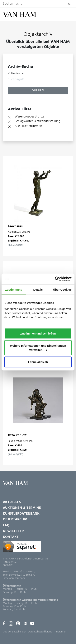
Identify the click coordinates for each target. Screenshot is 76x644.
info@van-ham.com (14, 578)
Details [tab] (38, 289)
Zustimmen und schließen (38, 333)
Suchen (69, 4)
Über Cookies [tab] (62, 289)
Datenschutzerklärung (40, 632)
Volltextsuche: (16, 74)
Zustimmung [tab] (14, 289)
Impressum (61, 632)
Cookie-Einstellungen (15, 632)
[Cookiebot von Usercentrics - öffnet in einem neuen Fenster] (55, 279)
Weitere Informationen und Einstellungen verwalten (38, 348)
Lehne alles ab (38, 362)
